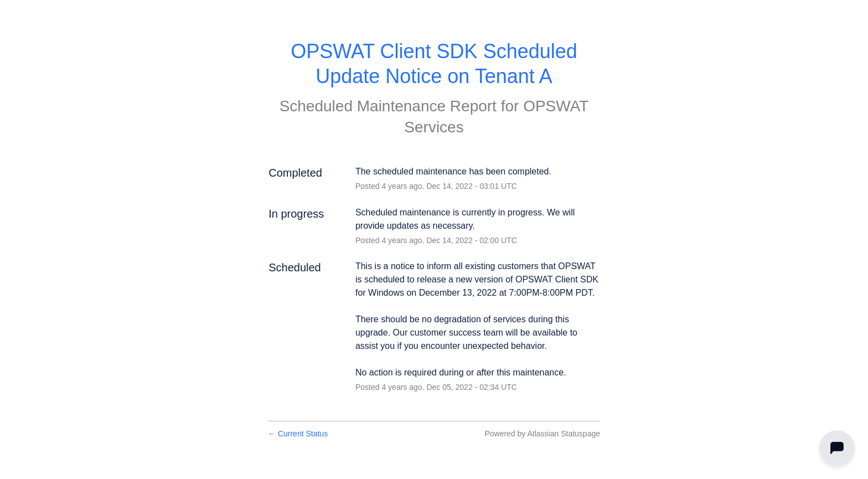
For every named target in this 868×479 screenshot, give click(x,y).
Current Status (298, 434)
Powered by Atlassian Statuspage (542, 434)
